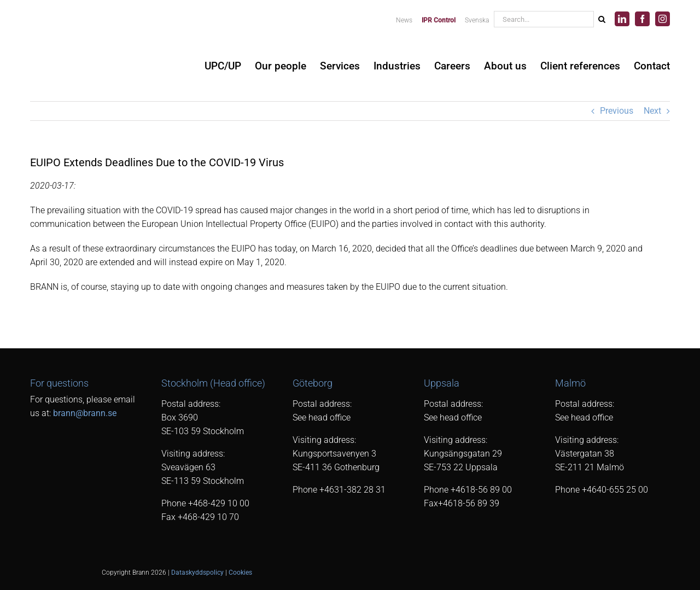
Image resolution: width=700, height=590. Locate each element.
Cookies (240, 573)
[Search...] (544, 19)
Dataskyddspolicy (197, 573)
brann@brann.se (85, 413)
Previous (617, 111)
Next (652, 111)
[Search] (602, 19)
